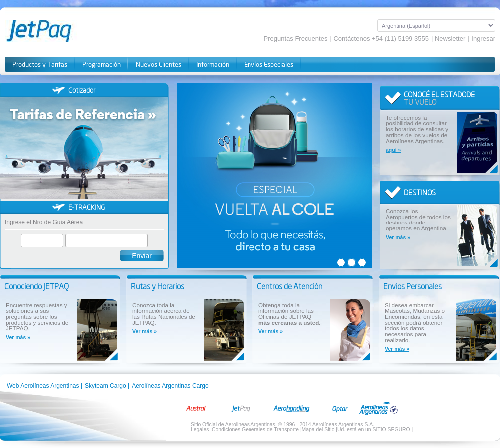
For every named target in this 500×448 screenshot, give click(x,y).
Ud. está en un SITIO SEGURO (374, 429)
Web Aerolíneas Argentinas (43, 386)
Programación (102, 65)
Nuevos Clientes (158, 65)
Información (213, 65)
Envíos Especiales (269, 65)
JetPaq (51, 31)
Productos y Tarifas (40, 65)
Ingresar (483, 39)
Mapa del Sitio (318, 429)
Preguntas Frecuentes (296, 39)
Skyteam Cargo (106, 386)
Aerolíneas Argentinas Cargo (170, 386)
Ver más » (398, 238)
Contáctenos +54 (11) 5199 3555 (381, 39)
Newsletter (450, 39)
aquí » (393, 150)
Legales (200, 429)
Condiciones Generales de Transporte (255, 429)
